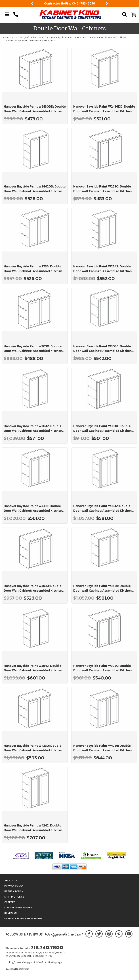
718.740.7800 (47, 947)
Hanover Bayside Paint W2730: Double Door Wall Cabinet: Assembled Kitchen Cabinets (102, 189)
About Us (11, 880)
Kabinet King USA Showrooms (23, 918)
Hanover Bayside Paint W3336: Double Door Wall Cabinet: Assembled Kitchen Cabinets (33, 508)
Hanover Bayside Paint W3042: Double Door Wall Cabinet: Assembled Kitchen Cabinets (33, 428)
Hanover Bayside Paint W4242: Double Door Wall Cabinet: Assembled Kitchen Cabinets (33, 828)
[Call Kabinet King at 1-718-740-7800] (16, 14)
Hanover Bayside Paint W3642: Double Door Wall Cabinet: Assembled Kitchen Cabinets (33, 668)
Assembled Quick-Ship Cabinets (28, 38)
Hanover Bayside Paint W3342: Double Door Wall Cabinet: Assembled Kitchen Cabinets (102, 508)
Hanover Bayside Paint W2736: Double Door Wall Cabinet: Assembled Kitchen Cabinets (33, 269)
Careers (10, 902)
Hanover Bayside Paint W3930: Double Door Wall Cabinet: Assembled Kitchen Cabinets (102, 668)
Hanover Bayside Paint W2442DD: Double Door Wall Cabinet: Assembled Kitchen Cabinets (35, 189)
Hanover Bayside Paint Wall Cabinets (108, 38)
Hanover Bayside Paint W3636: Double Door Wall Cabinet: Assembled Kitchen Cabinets (102, 588)
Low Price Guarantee (18, 908)
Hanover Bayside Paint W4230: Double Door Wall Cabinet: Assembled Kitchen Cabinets (33, 748)
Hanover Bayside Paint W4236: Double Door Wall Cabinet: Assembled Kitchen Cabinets (102, 748)
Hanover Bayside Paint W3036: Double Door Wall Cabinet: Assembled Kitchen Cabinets (102, 349)
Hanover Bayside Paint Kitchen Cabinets (67, 38)
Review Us (11, 913)
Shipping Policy (14, 897)
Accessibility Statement (17, 969)
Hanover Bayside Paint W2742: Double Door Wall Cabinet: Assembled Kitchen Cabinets (102, 269)
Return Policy (14, 891)
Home (6, 38)
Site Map (52, 962)
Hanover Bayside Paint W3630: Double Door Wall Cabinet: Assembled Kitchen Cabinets (33, 588)
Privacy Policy (14, 886)
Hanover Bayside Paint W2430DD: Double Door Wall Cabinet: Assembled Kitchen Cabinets (35, 109)
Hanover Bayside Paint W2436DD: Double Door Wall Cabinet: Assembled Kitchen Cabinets (104, 109)
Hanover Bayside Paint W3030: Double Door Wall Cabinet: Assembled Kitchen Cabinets (33, 349)
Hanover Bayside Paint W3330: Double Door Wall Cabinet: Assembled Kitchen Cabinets (102, 428)
